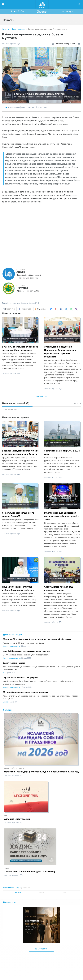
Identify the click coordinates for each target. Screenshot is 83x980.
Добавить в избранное (63, 44)
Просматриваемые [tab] (12, 888)
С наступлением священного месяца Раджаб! (18, 515)
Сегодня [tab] (18, 892)
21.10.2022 (48, 389)
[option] (41, 925)
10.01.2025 (6, 44)
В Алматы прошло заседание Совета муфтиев (47, 29)
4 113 (55, 389)
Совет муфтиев (14, 303)
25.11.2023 (8, 875)
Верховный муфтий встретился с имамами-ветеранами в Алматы (20, 452)
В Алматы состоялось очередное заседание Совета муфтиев (20, 348)
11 (29, 340)
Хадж (6, 868)
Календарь (67, 11)
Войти (78, 403)
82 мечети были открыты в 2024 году (62, 452)
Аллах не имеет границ (17, 819)
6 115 (55, 552)
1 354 (13, 373)
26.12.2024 (6, 611)
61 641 (15, 875)
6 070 (55, 622)
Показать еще (41, 397)
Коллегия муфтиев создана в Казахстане (27, 107)
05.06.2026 (6, 373)
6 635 (13, 534)
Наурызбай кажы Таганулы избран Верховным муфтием (18, 589)
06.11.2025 (8, 775)
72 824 (15, 775)
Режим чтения (79, 44)
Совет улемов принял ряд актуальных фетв (58, 589)
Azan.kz (21, 272)
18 (34, 444)
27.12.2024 (48, 552)
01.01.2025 (6, 534)
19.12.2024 (48, 622)
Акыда (7, 816)
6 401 (13, 611)
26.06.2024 (8, 823)
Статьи (7, 710)
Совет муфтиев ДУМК (30, 303)
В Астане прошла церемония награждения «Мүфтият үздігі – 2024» (62, 516)
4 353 (13, 475)
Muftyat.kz (22, 288)
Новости (6, 29)
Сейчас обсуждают (13, 635)
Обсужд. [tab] (27, 888)
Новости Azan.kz (18, 29)
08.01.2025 (48, 477)
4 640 (13, 44)
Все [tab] (65, 892)
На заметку (9, 902)
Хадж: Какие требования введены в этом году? (30, 872)
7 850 (55, 477)
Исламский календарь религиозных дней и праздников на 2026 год (41, 772)
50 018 (15, 823)
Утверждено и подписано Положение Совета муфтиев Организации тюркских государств (60, 352)
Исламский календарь (14, 768)
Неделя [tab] (41, 892)
